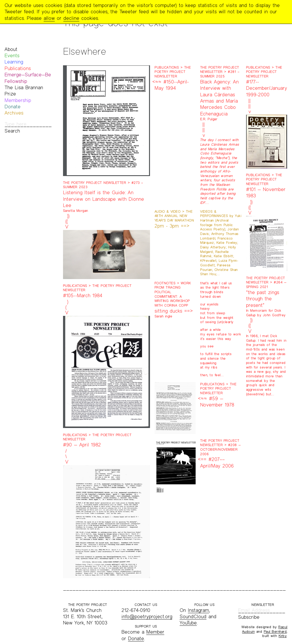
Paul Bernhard (275, 631)
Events (12, 55)
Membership (18, 100)
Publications (18, 68)
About (11, 49)
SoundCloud (193, 616)
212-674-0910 (136, 610)
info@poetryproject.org (147, 616)
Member (155, 632)
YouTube (188, 623)
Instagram (198, 610)
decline (71, 18)
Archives (14, 113)
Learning (14, 62)
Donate (13, 107)
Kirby (283, 636)
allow (49, 18)
